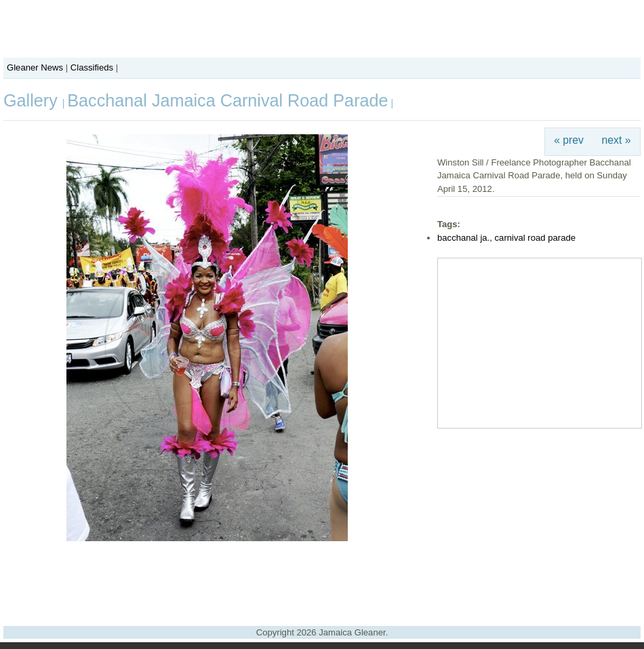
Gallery (33, 100)
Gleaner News (35, 67)
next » (617, 140)
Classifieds (92, 67)
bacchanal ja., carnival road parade (506, 238)
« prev (569, 140)
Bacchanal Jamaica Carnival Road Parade (227, 100)
